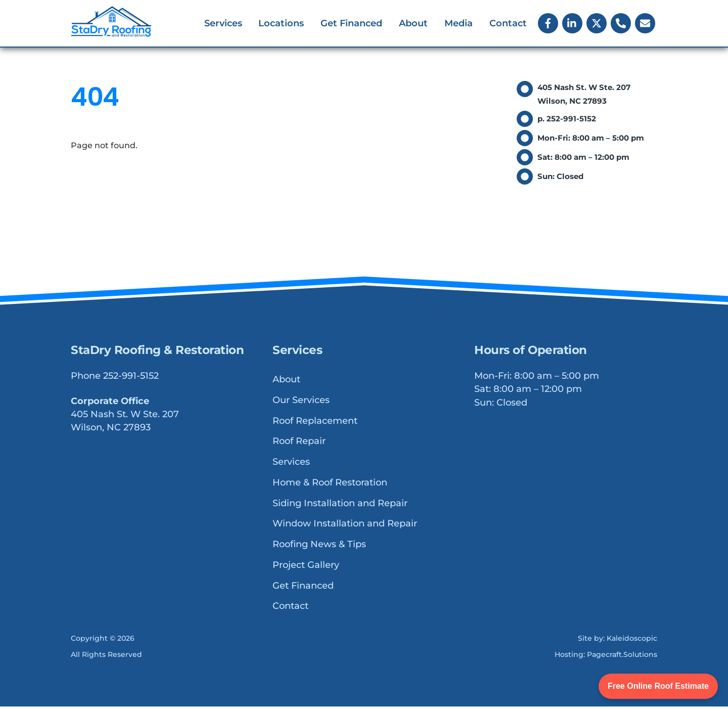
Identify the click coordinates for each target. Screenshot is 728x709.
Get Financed (351, 24)
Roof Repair (299, 444)
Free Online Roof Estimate (658, 686)
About (413, 24)
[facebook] (548, 24)
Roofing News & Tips (319, 547)
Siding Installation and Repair (340, 505)
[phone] (621, 24)
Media (459, 24)
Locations (281, 24)
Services (223, 24)
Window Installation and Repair (345, 526)
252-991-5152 (131, 378)
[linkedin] (572, 24)
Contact (508, 24)
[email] (645, 24)
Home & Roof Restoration (330, 485)
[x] (597, 24)
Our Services (301, 403)
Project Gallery (306, 567)
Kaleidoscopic (632, 641)
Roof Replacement (315, 423)
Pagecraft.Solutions (622, 657)
